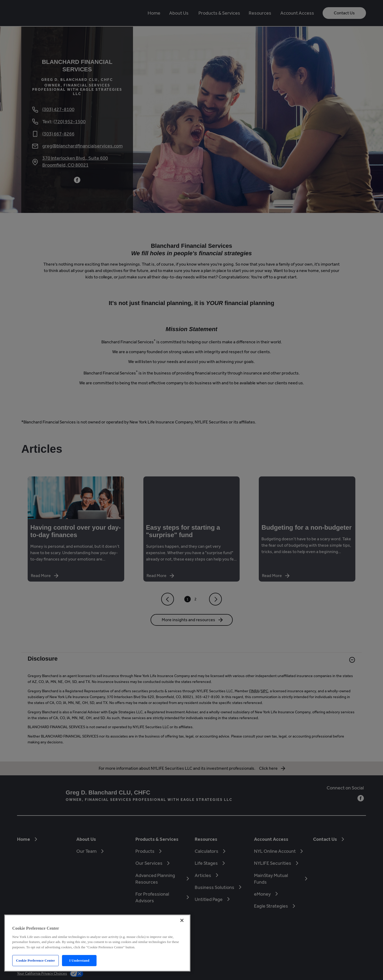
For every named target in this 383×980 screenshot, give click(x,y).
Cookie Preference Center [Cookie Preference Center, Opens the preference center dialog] (35, 960)
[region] (97, 943)
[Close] (182, 920)
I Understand (79, 960)
